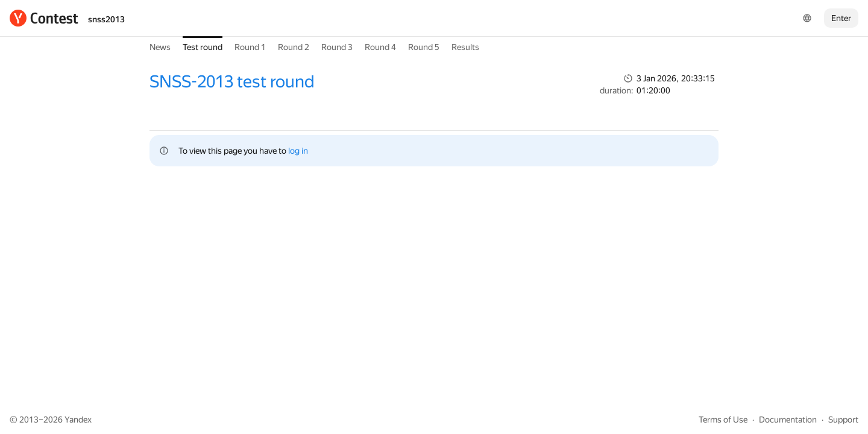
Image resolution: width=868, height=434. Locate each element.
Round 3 (337, 47)
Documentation (788, 420)
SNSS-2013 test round (232, 82)
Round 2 (294, 47)
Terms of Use (723, 420)
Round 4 (380, 47)
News (160, 47)
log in (298, 151)
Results (465, 47)
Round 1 (250, 47)
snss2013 (106, 19)
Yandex (78, 420)
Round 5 (424, 47)
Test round (203, 47)
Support (843, 420)
